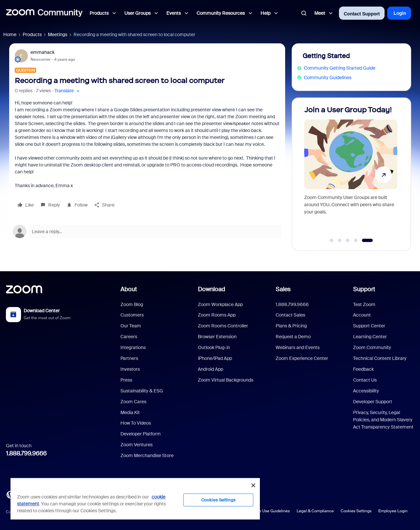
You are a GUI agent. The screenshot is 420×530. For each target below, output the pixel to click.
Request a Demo (293, 337)
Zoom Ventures (136, 445)
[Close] (253, 485)
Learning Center (370, 337)
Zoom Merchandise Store (147, 455)
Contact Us (365, 380)
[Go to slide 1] (332, 240)
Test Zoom (364, 304)
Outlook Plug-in (214, 347)
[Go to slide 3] (348, 240)
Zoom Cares (133, 402)
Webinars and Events (298, 347)
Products (32, 34)
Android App (210, 369)
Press (126, 380)
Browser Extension (217, 337)
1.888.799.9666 (26, 453)
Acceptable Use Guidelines (265, 511)
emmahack (42, 52)
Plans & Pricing (291, 326)
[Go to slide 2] (340, 240)
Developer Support (373, 402)
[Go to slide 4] (356, 240)
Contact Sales (290, 315)
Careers (129, 337)
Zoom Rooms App (217, 315)
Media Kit (130, 412)
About (129, 289)
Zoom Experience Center (302, 358)
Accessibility (366, 391)
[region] (135, 498)
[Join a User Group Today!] (351, 171)
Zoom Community (372, 347)
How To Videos (136, 423)
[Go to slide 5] (367, 240)
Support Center (369, 326)
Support (364, 289)
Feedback (363, 369)
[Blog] (10, 494)
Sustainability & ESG (142, 391)
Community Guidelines (328, 77)
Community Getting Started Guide (340, 68)
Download (211, 289)
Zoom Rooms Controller (223, 326)
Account (362, 315)
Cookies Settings (356, 511)
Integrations (133, 347)
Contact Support (362, 14)
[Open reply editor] (147, 232)
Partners (129, 358)
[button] (68, 91)
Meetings (58, 34)
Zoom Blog (132, 304)
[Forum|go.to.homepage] (44, 13)
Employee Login (393, 511)
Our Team (131, 326)
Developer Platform (141, 434)
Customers (132, 315)
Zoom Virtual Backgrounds (226, 380)
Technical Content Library (380, 358)
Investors (130, 369)
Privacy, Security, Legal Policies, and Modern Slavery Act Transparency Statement (383, 420)
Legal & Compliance (315, 511)
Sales (283, 289)
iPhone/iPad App (215, 358)
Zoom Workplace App (220, 304)
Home (10, 34)
